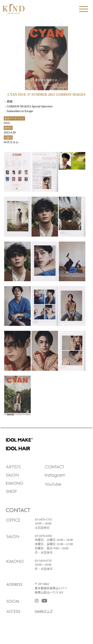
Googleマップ (44, 611)
